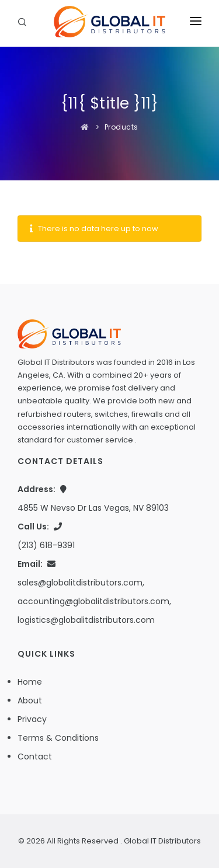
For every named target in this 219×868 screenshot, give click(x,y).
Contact (35, 757)
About (30, 700)
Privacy (32, 719)
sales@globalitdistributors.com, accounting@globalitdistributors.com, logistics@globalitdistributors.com (94, 601)
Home (30, 682)
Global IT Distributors (162, 841)
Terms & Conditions (58, 738)
